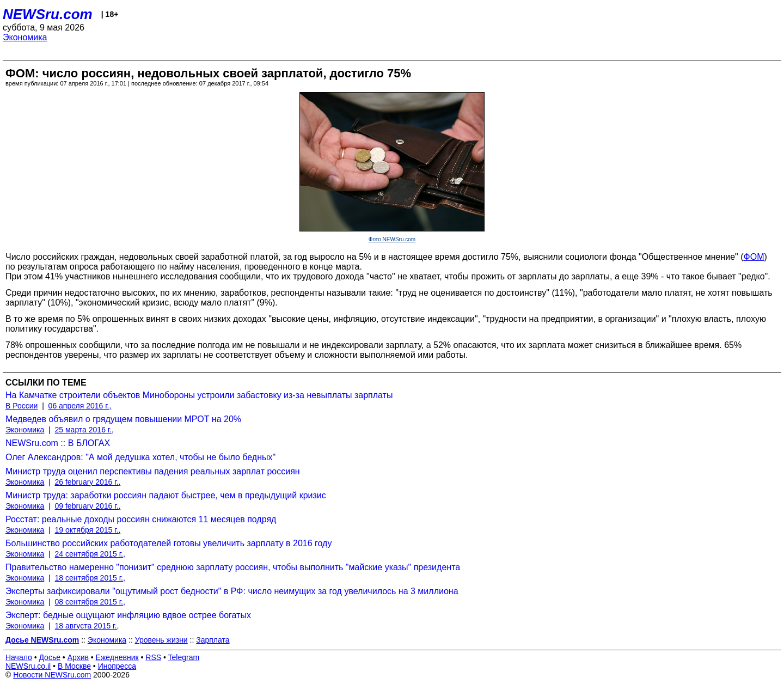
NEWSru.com (48, 14)
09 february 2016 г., (88, 506)
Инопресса (117, 666)
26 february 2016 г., (88, 482)
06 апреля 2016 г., (80, 406)
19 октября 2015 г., (88, 530)
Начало (19, 657)
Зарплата (213, 640)
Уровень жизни (161, 640)
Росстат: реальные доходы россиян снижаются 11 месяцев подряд (141, 519)
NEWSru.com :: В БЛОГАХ (58, 443)
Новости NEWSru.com (52, 675)
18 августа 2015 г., (87, 626)
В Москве (74, 666)
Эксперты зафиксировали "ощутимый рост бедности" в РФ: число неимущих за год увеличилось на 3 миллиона (232, 591)
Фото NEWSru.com (392, 239)
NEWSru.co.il (28, 666)
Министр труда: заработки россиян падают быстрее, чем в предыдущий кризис (166, 495)
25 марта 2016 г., (85, 430)
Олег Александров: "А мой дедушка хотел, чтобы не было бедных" (140, 457)
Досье (50, 657)
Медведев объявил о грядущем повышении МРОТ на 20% (123, 419)
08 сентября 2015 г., (90, 602)
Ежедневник (117, 657)
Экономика (25, 37)
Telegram (184, 657)
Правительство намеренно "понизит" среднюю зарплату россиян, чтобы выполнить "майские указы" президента (233, 567)
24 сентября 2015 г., (90, 554)
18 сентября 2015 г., (90, 578)
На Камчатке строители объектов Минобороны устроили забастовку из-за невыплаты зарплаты (199, 395)
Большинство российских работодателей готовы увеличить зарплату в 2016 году (169, 543)
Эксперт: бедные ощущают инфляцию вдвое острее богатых (128, 615)
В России (22, 406)
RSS (153, 657)
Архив (78, 657)
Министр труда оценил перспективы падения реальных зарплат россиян (153, 471)
